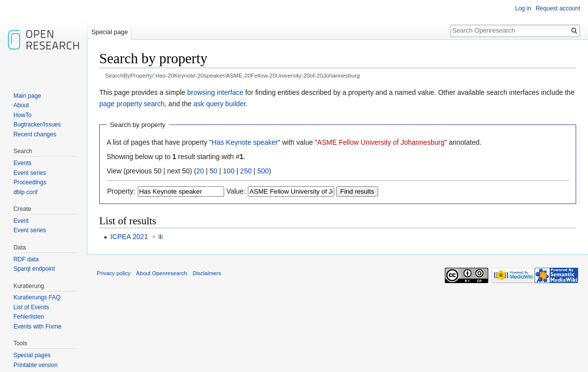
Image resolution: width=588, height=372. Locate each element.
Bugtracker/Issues (37, 124)
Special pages (32, 355)
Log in (523, 8)
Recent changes (35, 134)
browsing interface (215, 92)
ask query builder (220, 104)
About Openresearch (162, 273)
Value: (236, 191)
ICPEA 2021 (129, 237)
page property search (132, 104)
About (21, 105)
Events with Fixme (37, 327)
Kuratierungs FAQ (37, 297)
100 (229, 171)
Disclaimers (207, 273)
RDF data (26, 259)
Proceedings (30, 182)
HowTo (22, 115)
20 (200, 171)
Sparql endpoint (34, 269)
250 (246, 171)
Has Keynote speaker (245, 142)
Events (22, 163)
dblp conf (25, 192)
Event (21, 221)
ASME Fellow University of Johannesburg (381, 142)
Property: (121, 191)
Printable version (35, 365)
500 (263, 171)
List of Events (31, 307)
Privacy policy (114, 273)
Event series (30, 173)
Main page (27, 96)
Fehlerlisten (29, 317)
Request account (558, 8)
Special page (110, 32)
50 (214, 171)
